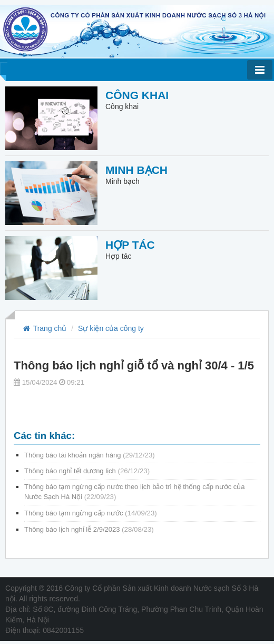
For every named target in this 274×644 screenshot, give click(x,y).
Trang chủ (44, 328)
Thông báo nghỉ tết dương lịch (87, 471)
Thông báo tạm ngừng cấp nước (91, 513)
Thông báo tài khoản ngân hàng (90, 455)
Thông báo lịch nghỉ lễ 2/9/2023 (89, 529)
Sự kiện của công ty (111, 328)
